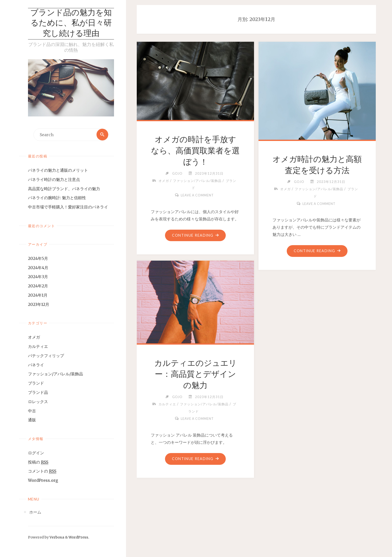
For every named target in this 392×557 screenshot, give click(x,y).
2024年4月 (38, 268)
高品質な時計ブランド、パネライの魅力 (64, 189)
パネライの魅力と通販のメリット (58, 170)
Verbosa (56, 538)
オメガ (34, 337)
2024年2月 (38, 286)
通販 (32, 420)
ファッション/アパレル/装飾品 (55, 374)
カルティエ (38, 347)
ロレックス (38, 402)
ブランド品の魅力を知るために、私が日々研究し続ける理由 (71, 24)
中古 (32, 411)
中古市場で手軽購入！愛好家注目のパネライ (68, 207)
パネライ (36, 365)
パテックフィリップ (46, 356)
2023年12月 (39, 305)
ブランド (36, 383)
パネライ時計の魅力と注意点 (54, 180)
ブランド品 (38, 393)
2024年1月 (38, 295)
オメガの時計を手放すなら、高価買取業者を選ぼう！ (195, 151)
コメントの (42, 471)
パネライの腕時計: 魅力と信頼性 (57, 198)
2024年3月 (38, 277)
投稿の (38, 462)
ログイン (36, 453)
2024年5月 (38, 259)
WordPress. (79, 538)
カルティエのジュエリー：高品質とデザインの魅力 (195, 374)
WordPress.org (43, 481)
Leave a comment (197, 195)
